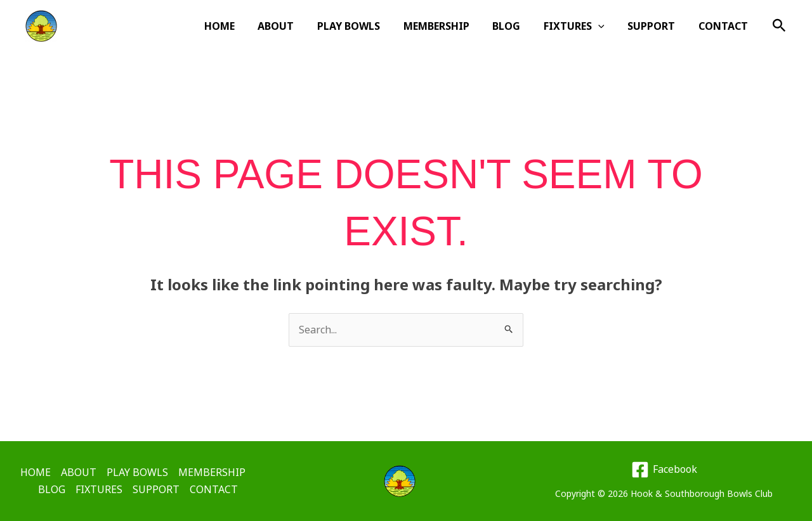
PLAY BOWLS (365, 26)
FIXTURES (582, 26)
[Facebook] (664, 470)
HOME (242, 26)
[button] (606, 26)
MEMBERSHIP (450, 26)
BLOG (517, 26)
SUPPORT (656, 26)
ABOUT (295, 26)
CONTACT (724, 26)
